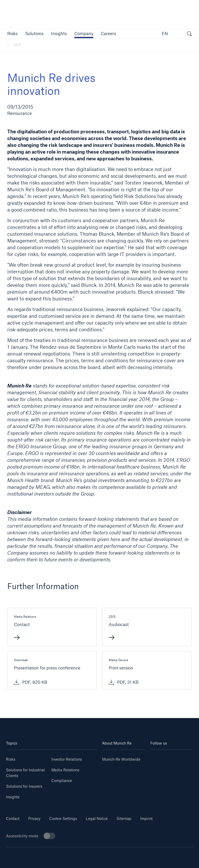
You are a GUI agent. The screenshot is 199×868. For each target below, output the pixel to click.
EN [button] (165, 33)
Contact (13, 818)
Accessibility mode (31, 836)
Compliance (62, 781)
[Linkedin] (161, 757)
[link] (59, 33)
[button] (12, 33)
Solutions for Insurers (24, 786)
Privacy (34, 818)
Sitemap (124, 818)
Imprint (146, 818)
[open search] (189, 34)
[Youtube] (182, 757)
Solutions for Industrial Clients (25, 773)
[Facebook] (182, 765)
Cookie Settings (63, 818)
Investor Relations (67, 759)
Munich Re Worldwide (121, 759)
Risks (11, 759)
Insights (13, 797)
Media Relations (65, 770)
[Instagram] (161, 765)
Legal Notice (97, 818)
